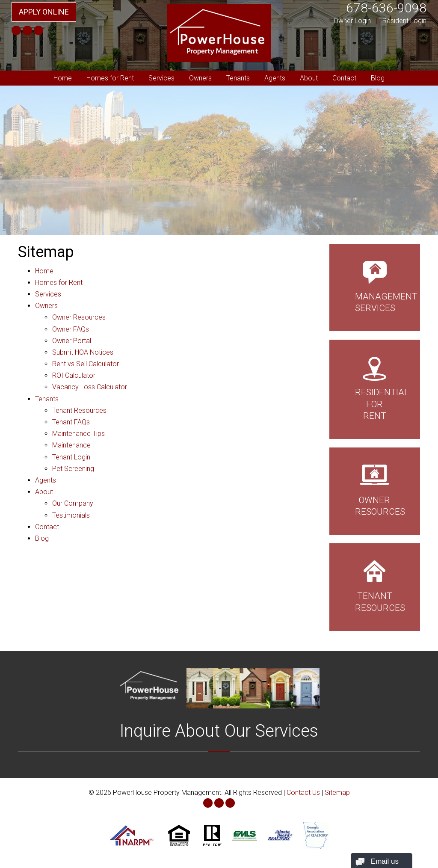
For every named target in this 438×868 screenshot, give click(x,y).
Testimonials (71, 515)
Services (161, 78)
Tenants (238, 78)
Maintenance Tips (78, 434)
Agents (275, 78)
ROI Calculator (74, 375)
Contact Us (303, 792)
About (309, 78)
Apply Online (44, 12)
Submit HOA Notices (83, 352)
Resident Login (404, 21)
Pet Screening (73, 469)
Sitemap (337, 792)
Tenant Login (71, 457)
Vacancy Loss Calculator (90, 387)
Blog (378, 78)
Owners (200, 78)
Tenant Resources (79, 410)
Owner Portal (72, 341)
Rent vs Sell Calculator (86, 364)
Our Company (73, 503)
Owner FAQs (71, 329)
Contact (344, 78)
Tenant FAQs (71, 422)
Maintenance (71, 445)
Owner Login (352, 21)
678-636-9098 (386, 8)
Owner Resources (79, 317)
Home (63, 78)
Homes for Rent (110, 78)
